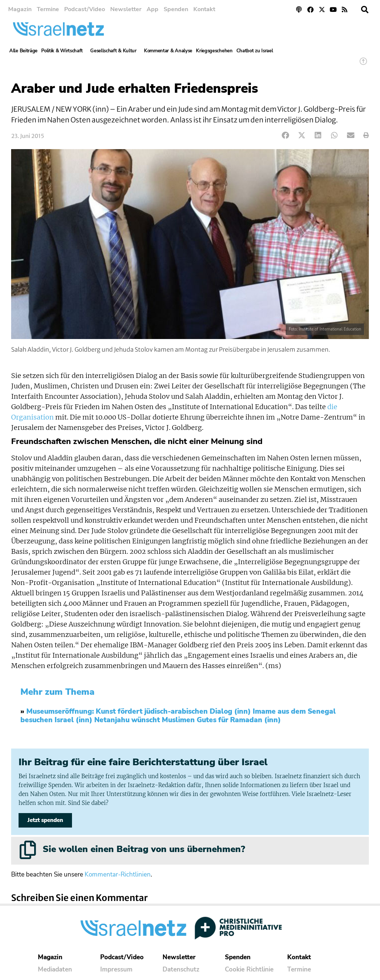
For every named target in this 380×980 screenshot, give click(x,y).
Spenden (176, 9)
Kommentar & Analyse (168, 51)
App (153, 9)
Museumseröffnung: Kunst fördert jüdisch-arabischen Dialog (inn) (139, 711)
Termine (48, 9)
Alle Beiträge (23, 51)
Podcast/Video (85, 9)
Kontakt (204, 9)
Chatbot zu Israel (255, 51)
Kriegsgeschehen (214, 51)
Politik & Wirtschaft (64, 51)
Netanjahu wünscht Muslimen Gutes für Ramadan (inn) (188, 720)
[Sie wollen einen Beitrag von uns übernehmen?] (28, 850)
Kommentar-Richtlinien (118, 875)
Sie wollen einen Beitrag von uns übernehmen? (144, 849)
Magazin (20, 9)
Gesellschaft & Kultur (115, 51)
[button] (365, 10)
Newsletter (126, 9)
